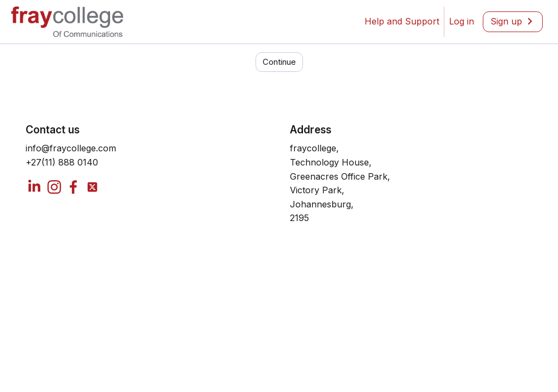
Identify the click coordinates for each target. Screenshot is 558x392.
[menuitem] (462, 22)
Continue (279, 101)
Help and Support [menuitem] (402, 21)
